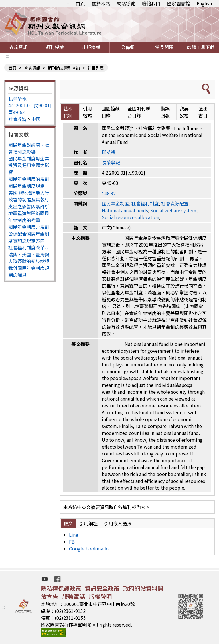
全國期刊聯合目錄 (139, 112)
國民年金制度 (115, 203)
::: (67, 3)
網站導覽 (126, 3)
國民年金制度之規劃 (29, 227)
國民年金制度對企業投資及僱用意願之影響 (29, 165)
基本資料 (68, 112)
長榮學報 (17, 98)
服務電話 (74, 596)
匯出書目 (203, 112)
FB (72, 542)
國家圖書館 (179, 3)
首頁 (80, 3)
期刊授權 (55, 47)
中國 (36, 119)
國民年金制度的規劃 (29, 179)
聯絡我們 (151, 3)
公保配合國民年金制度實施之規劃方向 (29, 237)
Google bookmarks (89, 548)
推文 (68, 523)
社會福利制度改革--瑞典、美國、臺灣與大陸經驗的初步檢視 (29, 254)
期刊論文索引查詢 (64, 68)
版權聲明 (100, 596)
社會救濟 (17, 119)
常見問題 (164, 47)
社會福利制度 (145, 203)
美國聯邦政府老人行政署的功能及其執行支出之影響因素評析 (29, 199)
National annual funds (125, 210)
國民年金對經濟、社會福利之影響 (29, 148)
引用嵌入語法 (118, 523)
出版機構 (91, 47)
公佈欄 (128, 47)
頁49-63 (17, 112)
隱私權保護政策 (61, 588)
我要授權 (184, 112)
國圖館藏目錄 (111, 112)
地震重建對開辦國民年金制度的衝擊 (29, 217)
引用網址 (88, 523)
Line (74, 535)
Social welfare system (173, 210)
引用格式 (87, 112)
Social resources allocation (130, 217)
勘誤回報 (165, 112)
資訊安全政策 (102, 588)
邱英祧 (109, 152)
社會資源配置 (175, 203)
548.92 (109, 193)
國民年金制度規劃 (27, 186)
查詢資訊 (18, 47)
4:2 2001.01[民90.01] (30, 105)
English (204, 3)
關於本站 (101, 3)
